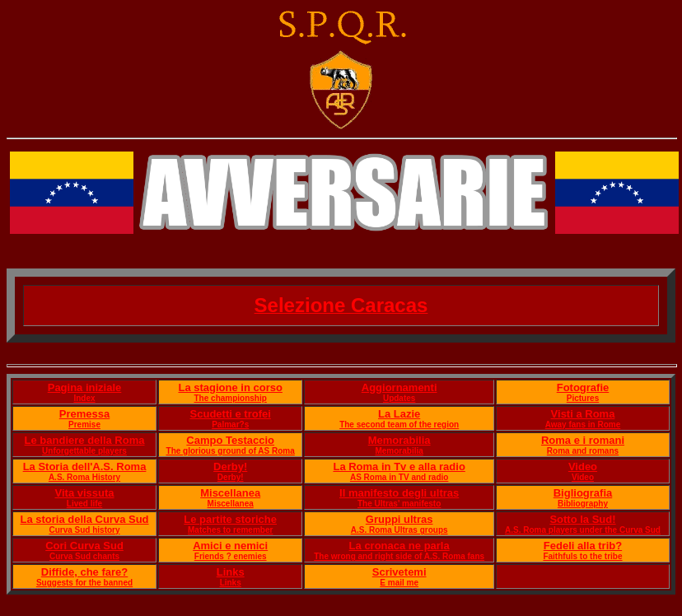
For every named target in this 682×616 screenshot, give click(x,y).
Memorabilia (399, 440)
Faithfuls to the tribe (582, 556)
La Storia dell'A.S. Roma (85, 467)
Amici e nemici (230, 546)
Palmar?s (230, 425)
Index (84, 398)
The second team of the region (399, 425)
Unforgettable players (84, 451)
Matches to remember (230, 530)
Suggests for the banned (84, 583)
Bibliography (583, 504)
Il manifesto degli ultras (399, 493)
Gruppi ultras (399, 519)
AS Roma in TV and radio (399, 477)
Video (583, 467)
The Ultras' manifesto (399, 504)
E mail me (399, 583)
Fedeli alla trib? (583, 546)
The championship (231, 398)
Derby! (230, 467)
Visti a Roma (583, 414)
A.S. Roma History (84, 477)
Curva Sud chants (84, 556)
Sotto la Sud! (582, 519)
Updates (399, 398)
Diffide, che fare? (84, 572)
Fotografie (583, 387)
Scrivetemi (399, 572)
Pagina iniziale (85, 387)
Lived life (84, 504)
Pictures (583, 398)
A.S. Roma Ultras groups (399, 530)
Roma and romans (583, 451)
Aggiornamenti (399, 387)
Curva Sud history (84, 530)
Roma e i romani (583, 440)
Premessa (84, 414)
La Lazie (399, 414)
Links (231, 572)
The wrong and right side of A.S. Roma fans (399, 556)
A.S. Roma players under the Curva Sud (583, 530)
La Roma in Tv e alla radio (399, 467)
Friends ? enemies (231, 556)
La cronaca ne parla (399, 546)
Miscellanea (230, 493)
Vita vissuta (85, 493)
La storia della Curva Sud (84, 519)
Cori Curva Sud (84, 546)
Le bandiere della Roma (85, 440)
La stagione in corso (230, 387)
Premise (84, 425)
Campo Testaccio (230, 440)
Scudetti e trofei (231, 414)
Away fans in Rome (583, 425)
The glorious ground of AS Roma (231, 451)
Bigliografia (583, 493)
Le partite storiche (230, 519)
